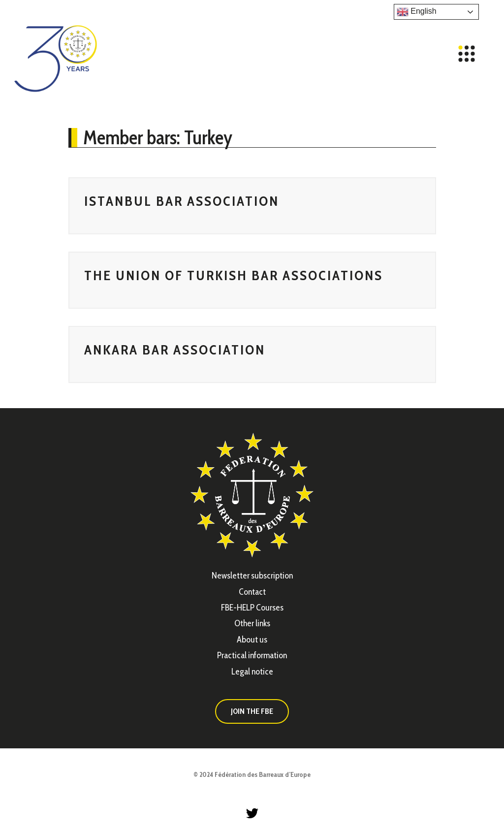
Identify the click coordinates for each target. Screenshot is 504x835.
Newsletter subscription (252, 576)
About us (252, 640)
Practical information (252, 655)
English (417, 12)
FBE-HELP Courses (252, 608)
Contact (252, 592)
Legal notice (252, 672)
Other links (252, 623)
